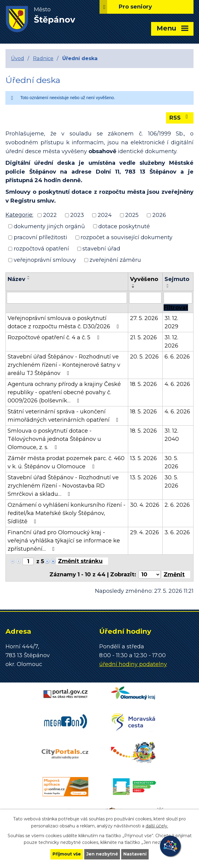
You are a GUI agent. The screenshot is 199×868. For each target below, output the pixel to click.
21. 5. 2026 (143, 337)
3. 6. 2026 (177, 532)
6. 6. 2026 (177, 357)
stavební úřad (101, 249)
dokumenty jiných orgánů (49, 226)
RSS (180, 117)
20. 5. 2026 (144, 357)
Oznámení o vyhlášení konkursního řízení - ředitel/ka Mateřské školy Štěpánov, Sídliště (67, 513)
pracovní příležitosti (40, 237)
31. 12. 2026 (171, 342)
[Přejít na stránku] (82, 561)
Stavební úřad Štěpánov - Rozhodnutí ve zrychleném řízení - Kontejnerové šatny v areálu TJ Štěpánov (64, 365)
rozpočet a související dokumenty (127, 237)
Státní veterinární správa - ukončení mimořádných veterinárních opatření (64, 416)
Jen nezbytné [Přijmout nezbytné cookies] (102, 854)
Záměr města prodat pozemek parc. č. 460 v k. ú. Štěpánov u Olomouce (66, 462)
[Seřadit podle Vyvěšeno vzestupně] (133, 285)
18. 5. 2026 (143, 384)
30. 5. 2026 (171, 462)
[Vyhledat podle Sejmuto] (178, 298)
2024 (105, 215)
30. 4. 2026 (145, 505)
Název (16, 279)
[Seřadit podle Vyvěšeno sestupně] (133, 287)
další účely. (157, 826)
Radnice (43, 58)
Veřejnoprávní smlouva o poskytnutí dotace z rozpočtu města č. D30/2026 (65, 322)
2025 (132, 215)
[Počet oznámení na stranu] (150, 574)
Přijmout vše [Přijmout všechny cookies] (67, 854)
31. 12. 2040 (172, 435)
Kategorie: (19, 215)
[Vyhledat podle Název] (67, 298)
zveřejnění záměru (115, 260)
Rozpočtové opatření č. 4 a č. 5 (55, 337)
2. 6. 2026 (177, 505)
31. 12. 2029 (171, 322)
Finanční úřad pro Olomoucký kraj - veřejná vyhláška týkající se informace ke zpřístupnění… (64, 541)
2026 (159, 215)
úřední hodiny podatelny (133, 664)
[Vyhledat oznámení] (176, 308)
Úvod (18, 58)
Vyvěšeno (144, 279)
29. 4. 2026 (145, 532)
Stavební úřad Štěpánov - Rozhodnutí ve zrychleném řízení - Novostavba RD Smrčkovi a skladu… (63, 486)
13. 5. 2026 (143, 458)
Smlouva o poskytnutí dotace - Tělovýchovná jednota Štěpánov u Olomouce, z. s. (54, 439)
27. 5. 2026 (144, 318)
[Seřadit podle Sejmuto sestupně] (168, 287)
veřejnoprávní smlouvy (45, 260)
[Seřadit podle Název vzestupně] (29, 276)
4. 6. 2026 (177, 384)
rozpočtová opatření (41, 249)
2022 (50, 215)
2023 (77, 215)
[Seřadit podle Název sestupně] (29, 279)
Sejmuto (177, 279)
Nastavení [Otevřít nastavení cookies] (136, 854)
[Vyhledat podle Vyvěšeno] (145, 298)
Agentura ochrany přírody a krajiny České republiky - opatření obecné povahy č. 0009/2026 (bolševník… (64, 392)
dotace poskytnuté (124, 226)
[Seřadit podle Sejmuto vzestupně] (168, 285)
